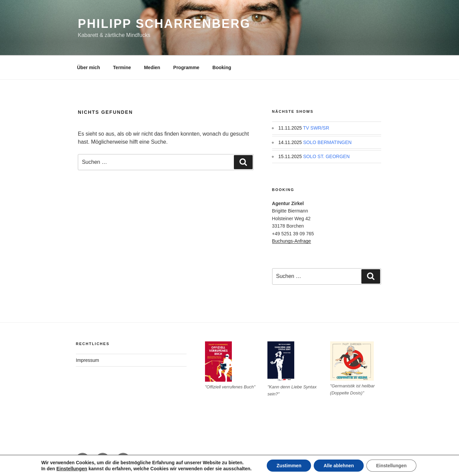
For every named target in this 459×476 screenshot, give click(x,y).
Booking (222, 67)
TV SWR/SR (316, 128)
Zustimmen (288, 466)
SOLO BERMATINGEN (327, 142)
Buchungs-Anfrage (292, 241)
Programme (186, 67)
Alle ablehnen (339, 466)
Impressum (87, 360)
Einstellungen (70, 469)
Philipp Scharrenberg (164, 24)
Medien (152, 67)
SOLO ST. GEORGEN (326, 156)
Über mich (89, 67)
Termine (122, 67)
